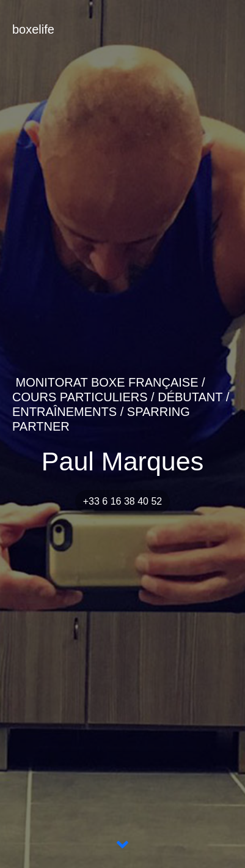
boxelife (33, 29)
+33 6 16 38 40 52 (122, 501)
